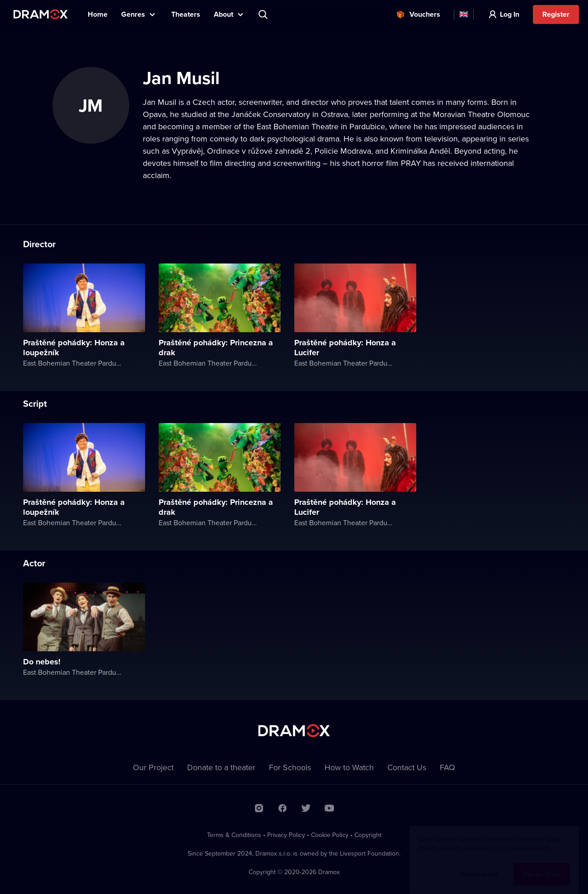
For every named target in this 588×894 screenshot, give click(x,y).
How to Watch (349, 767)
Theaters (186, 14)
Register (556, 14)
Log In (510, 14)
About (223, 14)
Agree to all (542, 865)
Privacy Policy (286, 835)
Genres (133, 14)
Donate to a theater (221, 767)
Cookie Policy (330, 835)
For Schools (290, 767)
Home (98, 14)
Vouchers (425, 14)
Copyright (368, 835)
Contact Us (407, 767)
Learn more (480, 865)
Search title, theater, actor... (264, 14)
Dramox (41, 14)
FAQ (447, 767)
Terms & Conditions (234, 835)
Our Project (153, 767)
